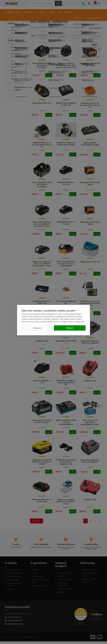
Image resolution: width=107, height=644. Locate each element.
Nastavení (37, 328)
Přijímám (70, 328)
